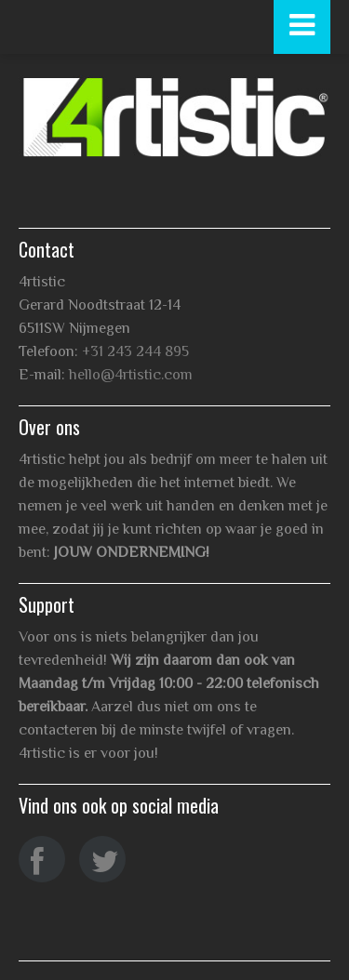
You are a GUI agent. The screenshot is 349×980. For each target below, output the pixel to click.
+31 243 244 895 (135, 351)
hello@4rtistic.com (131, 375)
